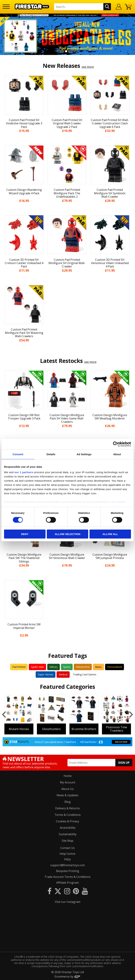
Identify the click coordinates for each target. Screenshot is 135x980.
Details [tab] (51, 454)
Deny (25, 534)
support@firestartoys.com (67, 865)
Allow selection (67, 534)
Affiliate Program (67, 882)
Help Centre (67, 853)
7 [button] (75, 51)
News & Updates (67, 795)
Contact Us (67, 847)
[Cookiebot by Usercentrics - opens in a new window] (116, 444)
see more (88, 67)
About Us (67, 788)
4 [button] (66, 51)
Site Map (67, 840)
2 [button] (60, 51)
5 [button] (69, 51)
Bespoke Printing (68, 870)
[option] (67, 36)
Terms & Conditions (68, 814)
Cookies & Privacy (67, 821)
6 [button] (72, 51)
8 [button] (77, 51)
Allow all (110, 534)
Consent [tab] (18, 454)
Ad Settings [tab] (84, 454)
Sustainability (68, 834)
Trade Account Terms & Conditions (67, 876)
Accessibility (68, 827)
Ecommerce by (68, 976)
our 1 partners (24, 472)
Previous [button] (3, 36)
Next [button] (132, 36)
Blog (68, 801)
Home (68, 775)
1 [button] (58, 51)
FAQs (67, 859)
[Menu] (6, 7)
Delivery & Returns (67, 808)
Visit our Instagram (68, 901)
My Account (68, 782)
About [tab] (117, 454)
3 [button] (63, 51)
